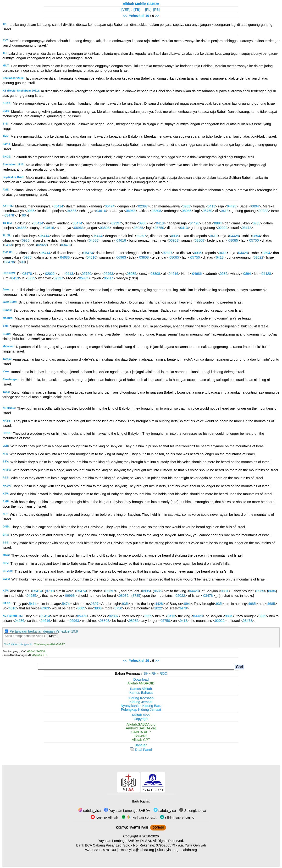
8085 (81, 608)
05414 (58, 206)
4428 (159, 604)
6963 (45, 608)
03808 (156, 211)
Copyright (141, 719)
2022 (158, 608)
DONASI (158, 828)
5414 (33, 604)
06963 (131, 211)
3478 (183, 608)
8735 (136, 596)
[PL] (148, 10)
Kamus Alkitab (141, 689)
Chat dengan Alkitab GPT (49, 644)
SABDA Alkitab (104, 818)
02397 (143, 206)
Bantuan (141, 745)
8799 (50, 591)
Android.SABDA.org (141, 728)
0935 (187, 206)
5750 (118, 608)
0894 (255, 206)
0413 (211, 206)
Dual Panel (141, 750)
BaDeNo (141, 736)
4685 (252, 604)
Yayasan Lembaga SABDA (127, 811)
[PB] (156, 10)
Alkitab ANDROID (141, 683)
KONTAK (122, 828)
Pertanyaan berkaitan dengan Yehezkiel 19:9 (44, 631)
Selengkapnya (193, 811)
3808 (98, 608)
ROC (163, 673)
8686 (158, 591)
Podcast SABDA (139, 818)
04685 (31, 596)
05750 (207, 211)
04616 (101, 211)
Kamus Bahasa (141, 693)
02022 (263, 211)
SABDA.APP (141, 732)
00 (24, 215)
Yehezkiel (137, 16)
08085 (187, 211)
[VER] (126, 10)
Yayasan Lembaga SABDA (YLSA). (125, 841)
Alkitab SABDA (36, 651)
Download (141, 679)
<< (125, 16)
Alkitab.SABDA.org (141, 724)
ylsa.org (172, 850)
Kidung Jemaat (141, 702)
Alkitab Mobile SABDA (141, 4)
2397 (95, 604)
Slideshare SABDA (177, 818)
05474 (110, 206)
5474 (66, 604)
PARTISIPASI (139, 828)
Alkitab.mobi (141, 715)
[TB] (137, 10)
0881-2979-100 (104, 850)
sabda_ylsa (89, 811)
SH (146, 673)
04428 (232, 206)
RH (154, 673)
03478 (9, 215)
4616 (12, 608)
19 (148, 16)
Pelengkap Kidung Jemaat (141, 710)
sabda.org (189, 850)
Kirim (53, 636)
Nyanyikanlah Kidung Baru (141, 706)
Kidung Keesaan (141, 698)
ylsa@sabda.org (142, 850)
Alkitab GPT (40, 655)
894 (187, 604)
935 (125, 604)
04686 (72, 211)
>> (157, 16)
